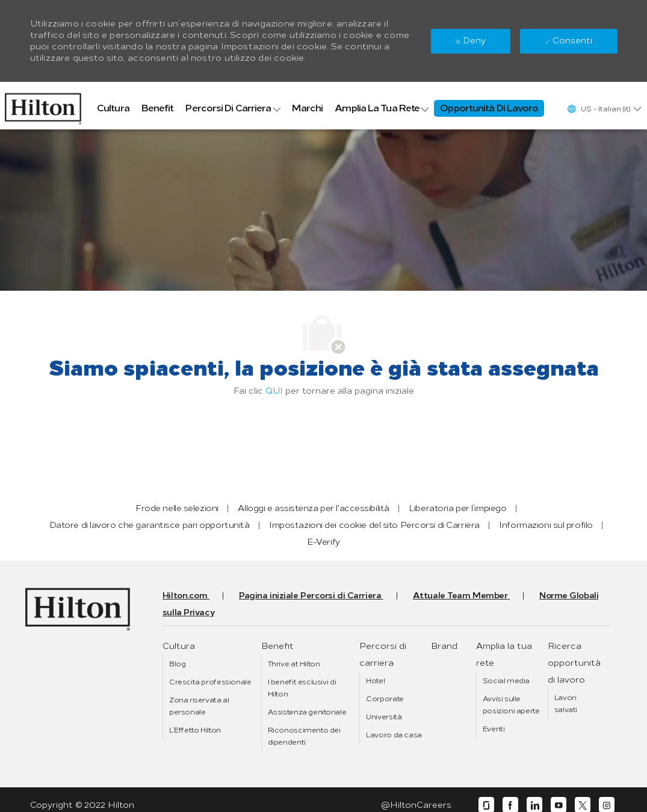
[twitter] (583, 805)
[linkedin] (534, 805)
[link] (43, 106)
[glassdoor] (486, 805)
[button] (604, 109)
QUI (274, 391)
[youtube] (559, 805)
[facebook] (510, 805)
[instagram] (607, 805)
